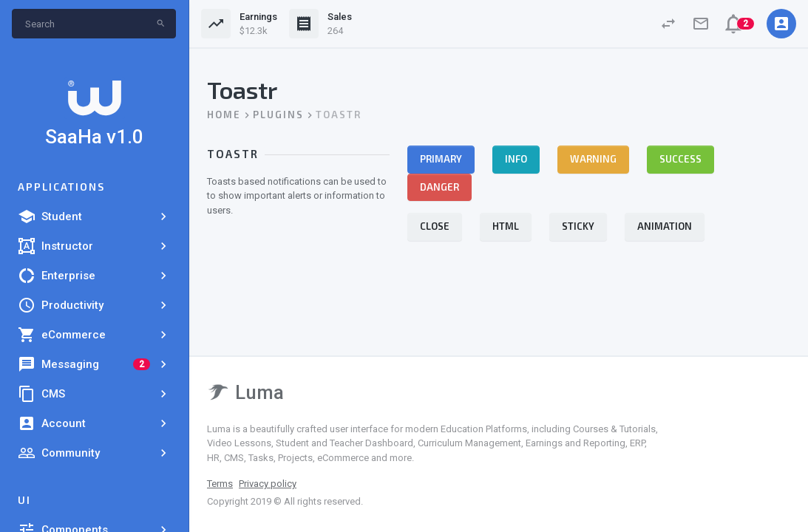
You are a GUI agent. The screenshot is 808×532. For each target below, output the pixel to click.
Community (94, 453)
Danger (439, 187)
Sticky (578, 226)
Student (94, 216)
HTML (506, 226)
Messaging (94, 364)
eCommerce (94, 335)
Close (435, 226)
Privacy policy (268, 484)
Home (224, 115)
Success (680, 159)
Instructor (94, 246)
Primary (441, 159)
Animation (665, 226)
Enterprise (94, 276)
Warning (593, 159)
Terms (220, 484)
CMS (94, 394)
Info (516, 159)
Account (94, 423)
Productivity (94, 305)
